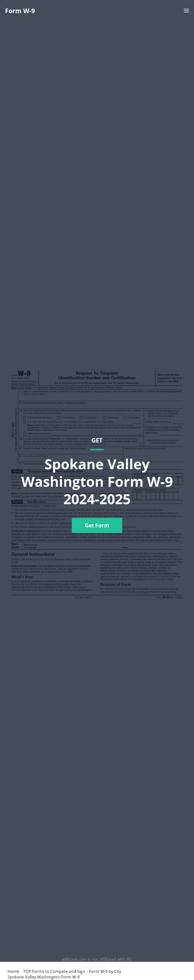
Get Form (97, 525)
